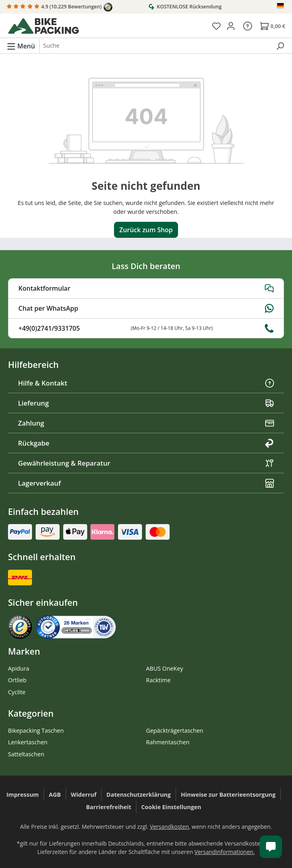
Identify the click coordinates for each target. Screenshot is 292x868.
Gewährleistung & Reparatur (146, 463)
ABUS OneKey (165, 668)
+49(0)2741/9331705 (146, 328)
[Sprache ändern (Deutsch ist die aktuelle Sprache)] (281, 6)
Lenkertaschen (28, 742)
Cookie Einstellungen (171, 807)
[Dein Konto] (231, 26)
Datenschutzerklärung (139, 795)
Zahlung (146, 423)
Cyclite (17, 692)
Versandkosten (169, 827)
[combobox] (155, 46)
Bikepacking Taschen (36, 730)
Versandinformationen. (225, 852)
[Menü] (21, 46)
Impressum (23, 795)
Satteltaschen (26, 754)
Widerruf (84, 795)
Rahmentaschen (168, 742)
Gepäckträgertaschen (175, 730)
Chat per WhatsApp (146, 308)
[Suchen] (280, 46)
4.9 (60, 7)
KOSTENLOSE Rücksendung (185, 6)
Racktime (158, 680)
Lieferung (146, 403)
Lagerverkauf (146, 483)
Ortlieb (17, 680)
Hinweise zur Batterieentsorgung (228, 795)
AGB (55, 795)
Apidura (19, 668)
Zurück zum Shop (146, 230)
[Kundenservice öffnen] (271, 847)
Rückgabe (146, 443)
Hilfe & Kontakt (146, 383)
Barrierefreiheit (109, 807)
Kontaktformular (146, 288)
